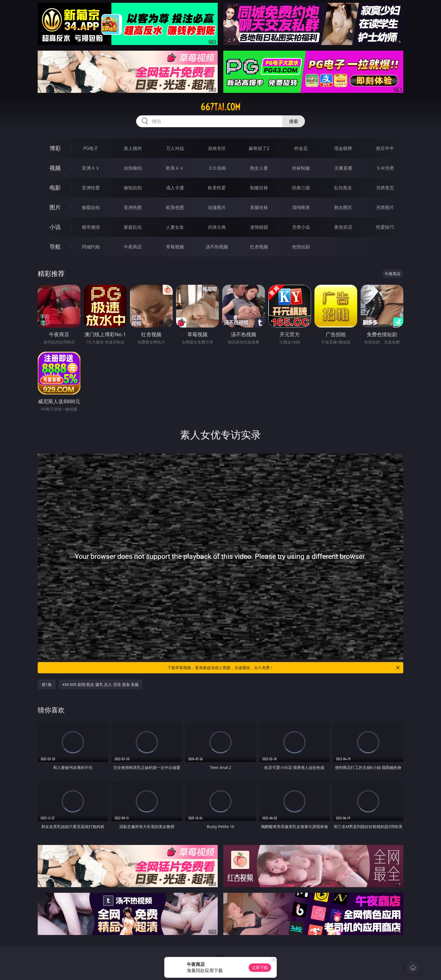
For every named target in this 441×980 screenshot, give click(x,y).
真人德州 (133, 148)
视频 (55, 168)
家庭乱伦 (133, 227)
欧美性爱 (217, 188)
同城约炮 (91, 247)
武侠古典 (217, 227)
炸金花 (301, 148)
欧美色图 (175, 207)
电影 (55, 188)
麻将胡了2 (259, 148)
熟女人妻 (259, 168)
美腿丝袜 (259, 207)
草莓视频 (175, 247)
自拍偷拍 (133, 168)
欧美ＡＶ (175, 168)
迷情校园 (259, 227)
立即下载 (260, 967)
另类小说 (301, 227)
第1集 (47, 684)
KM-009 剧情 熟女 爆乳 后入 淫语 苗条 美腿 (101, 684)
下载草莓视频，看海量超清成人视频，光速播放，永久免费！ (284, 668)
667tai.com (220, 107)
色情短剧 (301, 247)
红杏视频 (259, 247)
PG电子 (91, 148)
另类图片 (385, 207)
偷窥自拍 (91, 207)
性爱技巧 (385, 227)
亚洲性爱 (91, 188)
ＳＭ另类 (385, 168)
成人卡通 (175, 188)
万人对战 (175, 148)
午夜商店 (133, 247)
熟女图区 (343, 207)
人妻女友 (175, 227)
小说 (55, 227)
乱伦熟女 (343, 188)
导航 (55, 247)
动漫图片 (217, 207)
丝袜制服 (301, 168)
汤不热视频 (217, 247)
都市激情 (91, 227)
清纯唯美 (301, 207)
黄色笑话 (343, 227)
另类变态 (385, 188)
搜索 (294, 121)
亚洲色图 (133, 207)
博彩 (55, 148)
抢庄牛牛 (385, 148)
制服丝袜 (259, 188)
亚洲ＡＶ (91, 168)
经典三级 (301, 188)
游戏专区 (217, 148)
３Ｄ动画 (217, 168)
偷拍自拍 (133, 188)
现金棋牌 (343, 148)
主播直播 (343, 168)
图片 (55, 207)
